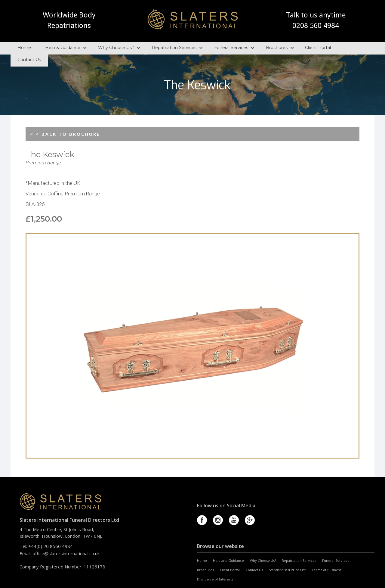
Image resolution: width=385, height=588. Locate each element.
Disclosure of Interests (215, 579)
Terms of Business (326, 570)
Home (24, 47)
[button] (64, 48)
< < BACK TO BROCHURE (65, 134)
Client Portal (318, 47)
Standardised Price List (287, 570)
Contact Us (29, 59)
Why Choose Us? (116, 47)
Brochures (277, 47)
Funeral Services (231, 47)
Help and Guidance (228, 560)
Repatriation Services (174, 47)
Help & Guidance (63, 47)
